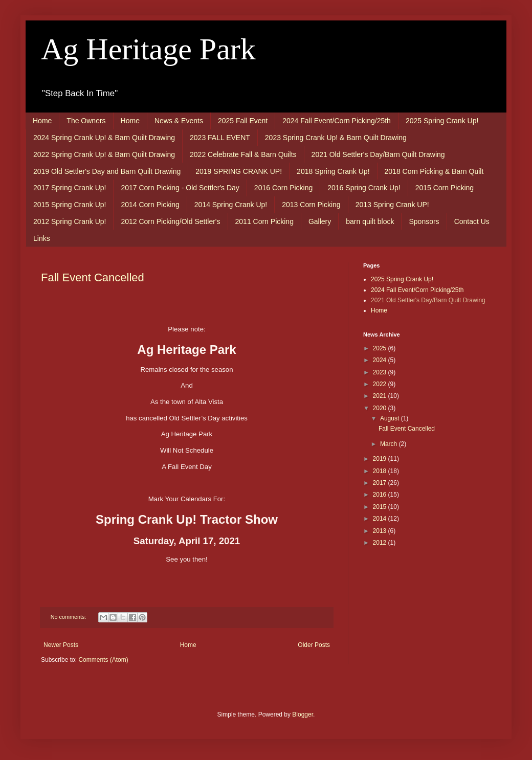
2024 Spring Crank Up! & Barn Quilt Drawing (104, 138)
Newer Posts (61, 645)
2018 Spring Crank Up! (333, 171)
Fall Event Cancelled (93, 277)
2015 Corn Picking (445, 188)
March (390, 444)
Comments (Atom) (103, 660)
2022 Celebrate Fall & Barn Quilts (243, 154)
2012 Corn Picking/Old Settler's (170, 221)
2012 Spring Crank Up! (70, 221)
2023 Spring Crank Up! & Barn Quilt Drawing (336, 138)
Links (42, 238)
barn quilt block (370, 221)
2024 (381, 360)
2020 (381, 408)
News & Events (179, 121)
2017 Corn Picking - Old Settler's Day (180, 188)
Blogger (303, 714)
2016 (381, 495)
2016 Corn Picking (283, 188)
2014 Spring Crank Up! (231, 205)
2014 (381, 519)
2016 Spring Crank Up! (364, 188)
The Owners (86, 121)
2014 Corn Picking (150, 205)
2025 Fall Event (243, 121)
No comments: (69, 617)
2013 (381, 531)
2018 (381, 471)
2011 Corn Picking (264, 221)
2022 (381, 384)
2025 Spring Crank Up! (442, 121)
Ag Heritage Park (148, 49)
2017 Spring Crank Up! (70, 188)
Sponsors (424, 221)
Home (42, 121)
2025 (381, 348)
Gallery (320, 221)
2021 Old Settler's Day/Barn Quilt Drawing (378, 154)
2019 (381, 459)
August (391, 418)
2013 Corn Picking (311, 205)
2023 (381, 372)
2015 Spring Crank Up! (70, 205)
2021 (381, 396)
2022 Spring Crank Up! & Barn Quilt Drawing (104, 154)
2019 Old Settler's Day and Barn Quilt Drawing (107, 171)
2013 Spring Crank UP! (392, 205)
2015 (381, 507)
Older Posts (314, 645)
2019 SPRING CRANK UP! (239, 171)
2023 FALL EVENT (220, 138)
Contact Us (472, 221)
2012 (381, 543)
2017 (381, 483)
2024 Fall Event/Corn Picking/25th (337, 121)
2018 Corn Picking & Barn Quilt (434, 171)
